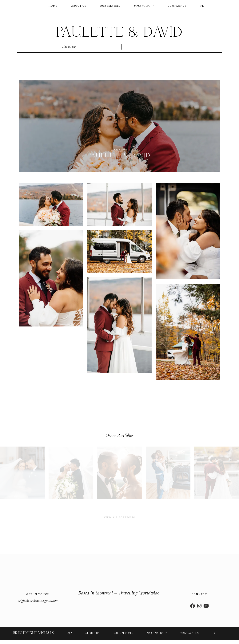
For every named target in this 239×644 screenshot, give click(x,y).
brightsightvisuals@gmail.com (38, 594)
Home (53, 6)
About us (79, 6)
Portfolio (142, 6)
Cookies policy (203, 639)
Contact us (177, 6)
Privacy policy (147, 639)
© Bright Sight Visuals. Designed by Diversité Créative (64, 639)
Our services (110, 6)
